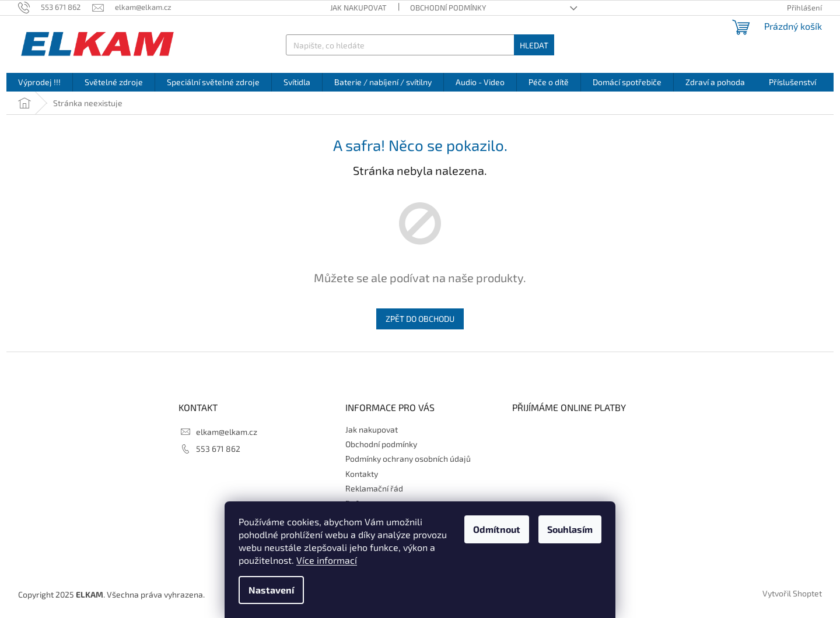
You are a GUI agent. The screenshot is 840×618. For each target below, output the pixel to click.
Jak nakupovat (358, 8)
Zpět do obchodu (420, 319)
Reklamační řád (374, 488)
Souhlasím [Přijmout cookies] (570, 529)
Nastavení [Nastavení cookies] (271, 590)
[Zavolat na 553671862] (55, 7)
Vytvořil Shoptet (792, 593)
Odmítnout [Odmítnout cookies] (497, 529)
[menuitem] (39, 82)
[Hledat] (420, 45)
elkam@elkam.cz (227, 432)
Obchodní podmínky (448, 8)
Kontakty (362, 474)
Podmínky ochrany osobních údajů (408, 459)
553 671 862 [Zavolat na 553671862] (218, 449)
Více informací (327, 560)
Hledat (534, 45)
